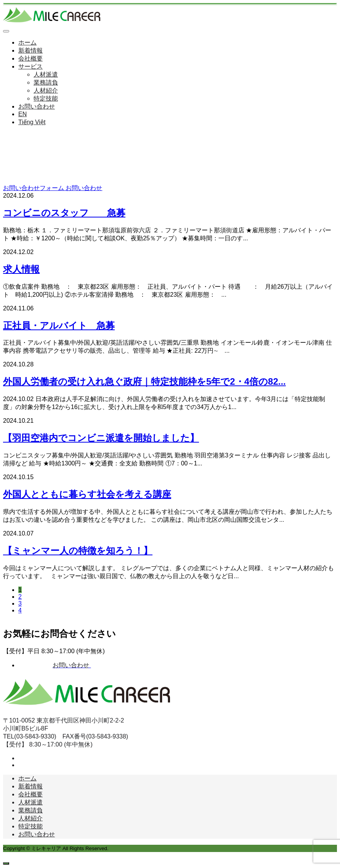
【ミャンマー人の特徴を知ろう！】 (78, 551)
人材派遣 (46, 74)
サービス (30, 66)
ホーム (27, 42)
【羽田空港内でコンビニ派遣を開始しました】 (101, 438)
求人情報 (21, 269)
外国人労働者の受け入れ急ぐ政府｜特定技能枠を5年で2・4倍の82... (144, 381)
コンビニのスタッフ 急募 (64, 213)
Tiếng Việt (32, 122)
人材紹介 (46, 90)
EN (22, 114)
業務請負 (46, 82)
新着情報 (30, 50)
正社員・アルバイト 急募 (59, 325)
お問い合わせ (37, 106)
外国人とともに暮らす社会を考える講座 (87, 494)
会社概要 (30, 58)
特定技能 (46, 98)
